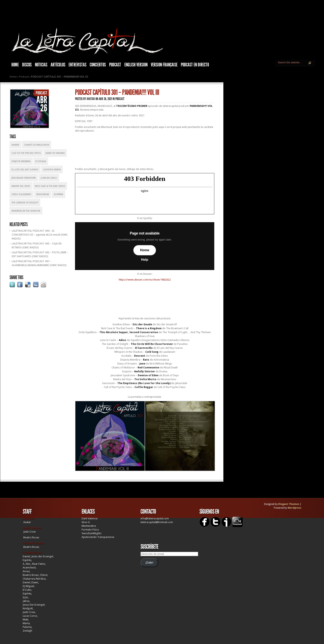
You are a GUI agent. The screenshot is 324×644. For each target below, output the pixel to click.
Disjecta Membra (21, 161)
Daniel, (27, 556)
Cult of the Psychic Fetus (26, 153)
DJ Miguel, (29, 586)
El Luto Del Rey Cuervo (25, 170)
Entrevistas (77, 65)
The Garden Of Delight (25, 203)
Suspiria (58, 194)
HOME (15, 65)
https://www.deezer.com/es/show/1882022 (145, 280)
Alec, (28, 564)
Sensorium (43, 194)
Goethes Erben (52, 170)
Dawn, (35, 582)
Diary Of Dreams (55, 153)
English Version (136, 65)
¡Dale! (149, 563)
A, (24, 564)
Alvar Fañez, (39, 564)
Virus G (86, 522)
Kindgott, (28, 608)
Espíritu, (27, 560)
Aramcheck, (30, 568)
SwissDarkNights (92, 533)
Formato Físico (90, 530)
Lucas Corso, (30, 616)
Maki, (26, 620)
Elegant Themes (289, 504)
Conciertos (98, 65)
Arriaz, (27, 571)
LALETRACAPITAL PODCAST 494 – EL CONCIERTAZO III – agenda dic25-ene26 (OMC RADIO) (40, 235)
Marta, (27, 623)
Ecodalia (41, 161)
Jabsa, (26, 601)
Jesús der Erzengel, (43, 556)
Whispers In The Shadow (26, 211)
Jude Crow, (29, 612)
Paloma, (27, 627)
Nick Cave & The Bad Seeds (50, 186)
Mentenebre (89, 526)
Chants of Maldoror (37, 145)
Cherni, (44, 575)
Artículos (58, 65)
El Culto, (27, 590)
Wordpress (294, 508)
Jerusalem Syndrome (24, 178)
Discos (27, 65)
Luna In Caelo (49, 178)
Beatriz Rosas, (31, 575)
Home (13, 77)
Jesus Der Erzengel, (34, 605)
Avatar (15, 145)
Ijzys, (26, 597)
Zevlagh (27, 631)
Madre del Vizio (21, 186)
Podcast (115, 65)
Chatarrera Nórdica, (35, 579)
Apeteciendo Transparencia (98, 537)
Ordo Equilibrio (21, 194)
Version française (164, 65)
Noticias (41, 65)
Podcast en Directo (195, 65)
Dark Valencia (90, 518)
